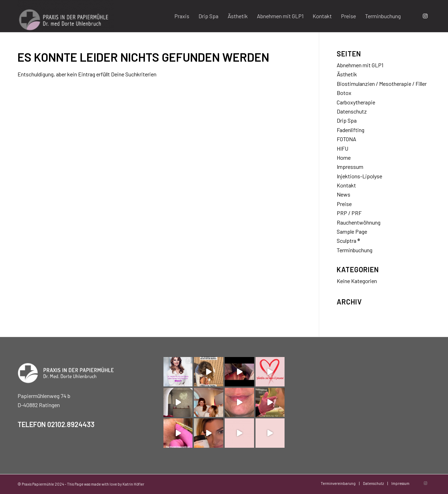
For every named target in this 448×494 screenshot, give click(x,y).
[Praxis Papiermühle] (66, 16)
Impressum (350, 167)
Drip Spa (347, 120)
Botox (344, 93)
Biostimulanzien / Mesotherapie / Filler (382, 84)
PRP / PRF (349, 213)
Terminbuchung (355, 250)
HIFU (342, 148)
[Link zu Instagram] (425, 16)
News (344, 194)
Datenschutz (352, 111)
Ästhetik (347, 74)
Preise (344, 204)
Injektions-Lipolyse (359, 176)
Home (344, 157)
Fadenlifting (351, 130)
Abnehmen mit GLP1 (360, 65)
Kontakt (346, 185)
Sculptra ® (348, 241)
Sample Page (352, 231)
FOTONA (346, 139)
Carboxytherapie (356, 102)
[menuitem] (182, 16)
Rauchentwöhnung (359, 222)
